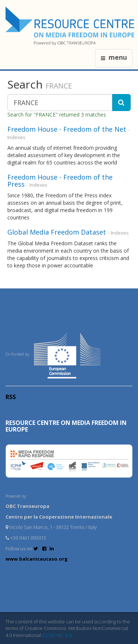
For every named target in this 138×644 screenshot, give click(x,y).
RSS (11, 397)
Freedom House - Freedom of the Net (67, 129)
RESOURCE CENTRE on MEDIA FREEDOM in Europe (66, 426)
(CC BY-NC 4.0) (57, 635)
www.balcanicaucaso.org (37, 559)
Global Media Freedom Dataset (57, 232)
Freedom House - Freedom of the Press (60, 181)
